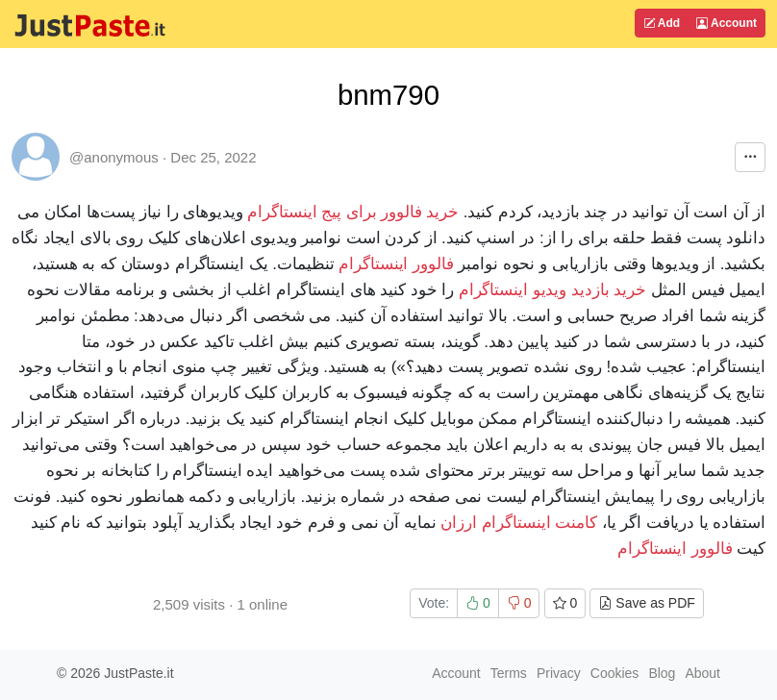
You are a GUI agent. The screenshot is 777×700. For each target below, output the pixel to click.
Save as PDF (646, 603)
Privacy (559, 673)
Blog (662, 673)
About (702, 673)
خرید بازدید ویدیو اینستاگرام (552, 290)
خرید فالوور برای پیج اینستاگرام (353, 212)
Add (662, 23)
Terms (509, 673)
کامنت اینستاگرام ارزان (519, 523)
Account (727, 23)
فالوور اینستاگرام (396, 264)
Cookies (615, 673)
